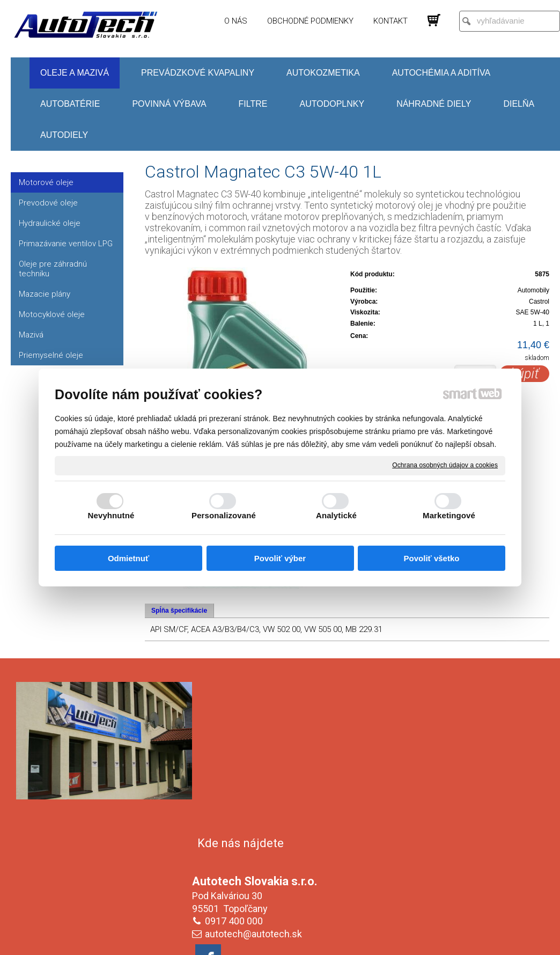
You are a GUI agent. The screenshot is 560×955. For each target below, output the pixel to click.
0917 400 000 (236, 766)
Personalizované (224, 515)
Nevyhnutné (111, 515)
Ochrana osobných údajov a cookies (445, 465)
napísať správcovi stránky (270, 939)
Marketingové (449, 515)
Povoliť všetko (432, 558)
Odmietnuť (128, 558)
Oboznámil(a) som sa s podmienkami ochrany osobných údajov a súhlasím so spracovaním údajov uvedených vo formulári (456, 869)
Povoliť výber (280, 558)
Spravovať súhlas (459, 939)
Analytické (336, 515)
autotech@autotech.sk (256, 779)
